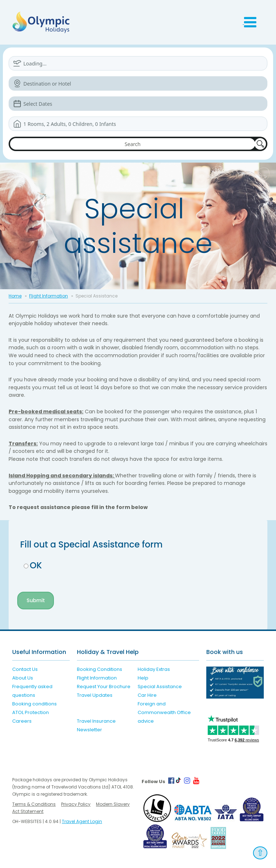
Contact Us (25, 669)
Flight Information (49, 296)
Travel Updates (95, 695)
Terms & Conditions (34, 804)
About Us (23, 678)
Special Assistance (160, 687)
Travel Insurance (96, 721)
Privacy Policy (76, 804)
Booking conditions (34, 704)
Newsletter (89, 730)
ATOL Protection (31, 712)
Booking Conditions (100, 669)
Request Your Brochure (104, 687)
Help (143, 678)
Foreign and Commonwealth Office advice (164, 712)
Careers (22, 721)
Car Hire (147, 695)
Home (15, 296)
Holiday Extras (154, 669)
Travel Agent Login (82, 821)
